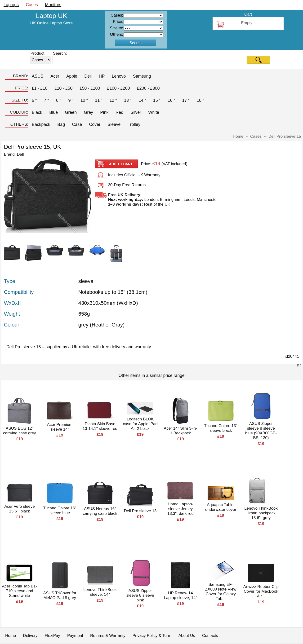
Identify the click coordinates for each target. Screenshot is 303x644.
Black (37, 112)
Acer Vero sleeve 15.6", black (20, 509)
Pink (104, 112)
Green (71, 112)
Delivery (30, 636)
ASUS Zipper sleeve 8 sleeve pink (140, 595)
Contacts (210, 636)
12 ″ (113, 100)
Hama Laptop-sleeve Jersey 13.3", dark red (180, 509)
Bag (61, 124)
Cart (248, 14)
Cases (32, 5)
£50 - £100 (90, 88)
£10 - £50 (63, 88)
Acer (55, 76)
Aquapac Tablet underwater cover (221, 507)
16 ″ (171, 100)
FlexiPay (52, 636)
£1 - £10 (40, 88)
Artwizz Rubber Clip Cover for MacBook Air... (261, 591)
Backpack (41, 124)
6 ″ (34, 100)
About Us (187, 636)
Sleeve (114, 124)
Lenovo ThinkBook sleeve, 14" (100, 592)
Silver (136, 112)
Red (119, 112)
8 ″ (59, 100)
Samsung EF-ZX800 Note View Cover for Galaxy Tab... (221, 592)
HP (102, 76)
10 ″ (84, 100)
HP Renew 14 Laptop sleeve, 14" (180, 595)
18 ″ (200, 100)
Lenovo (119, 76)
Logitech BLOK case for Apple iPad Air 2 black (140, 424)
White (154, 112)
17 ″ (186, 100)
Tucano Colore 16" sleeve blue (60, 510)
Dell (88, 76)
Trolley (134, 124)
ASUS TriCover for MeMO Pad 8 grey (60, 595)
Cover (95, 124)
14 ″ (142, 100)
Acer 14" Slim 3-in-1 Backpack (180, 431)
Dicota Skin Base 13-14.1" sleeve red (100, 426)
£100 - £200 (118, 88)
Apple (72, 76)
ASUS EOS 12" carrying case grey (20, 431)
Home (11, 636)
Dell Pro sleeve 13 (140, 511)
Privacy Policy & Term (152, 636)
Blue (53, 112)
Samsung (142, 76)
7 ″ (47, 100)
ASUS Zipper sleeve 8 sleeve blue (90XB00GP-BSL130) (261, 431)
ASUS (38, 76)
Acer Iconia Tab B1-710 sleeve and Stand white (19, 591)
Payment (75, 636)
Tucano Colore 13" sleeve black (221, 428)
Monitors (53, 5)
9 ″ (71, 100)
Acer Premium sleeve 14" (60, 427)
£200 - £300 (148, 88)
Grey (88, 112)
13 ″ (128, 100)
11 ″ (99, 100)
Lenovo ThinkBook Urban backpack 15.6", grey (261, 513)
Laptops (11, 5)
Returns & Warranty (108, 636)
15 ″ (157, 100)
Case (77, 124)
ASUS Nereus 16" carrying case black (100, 511)
